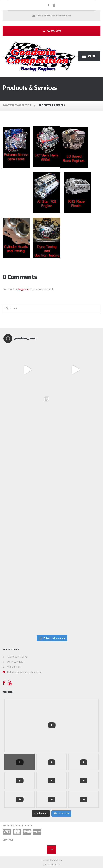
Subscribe (61, 813)
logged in (24, 289)
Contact (8, 840)
